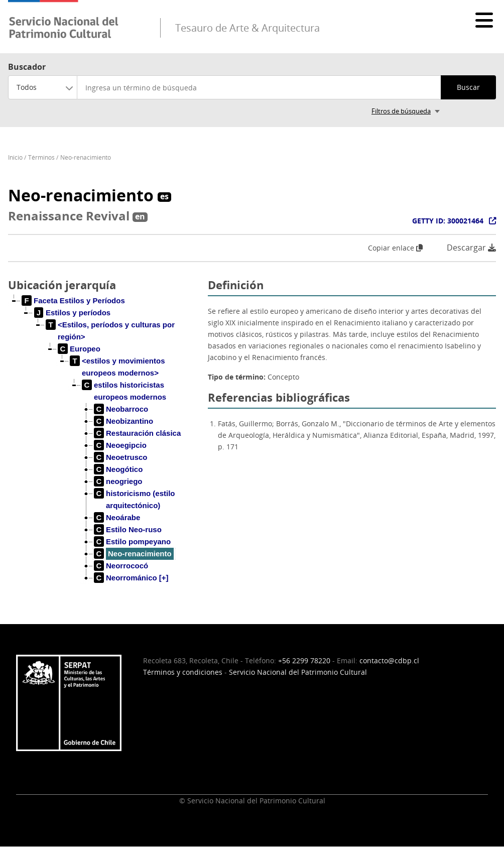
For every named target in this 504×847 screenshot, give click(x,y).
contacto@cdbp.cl (389, 660)
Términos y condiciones (183, 672)
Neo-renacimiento (86, 157)
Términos (41, 157)
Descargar (471, 248)
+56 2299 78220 (304, 660)
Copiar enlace (395, 248)
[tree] (104, 447)
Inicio (15, 157)
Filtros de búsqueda (401, 111)
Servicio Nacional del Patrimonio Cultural (298, 672)
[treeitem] (74, 301)
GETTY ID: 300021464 (448, 221)
